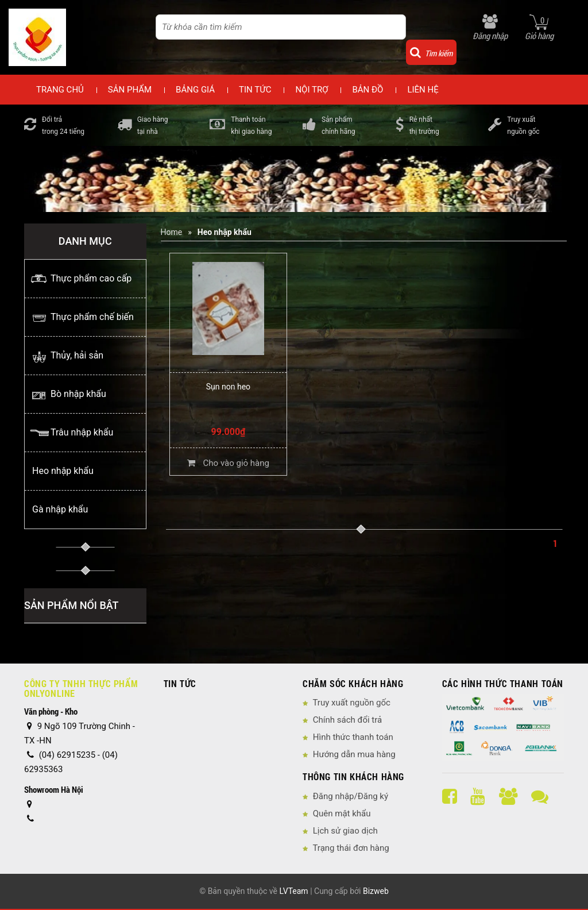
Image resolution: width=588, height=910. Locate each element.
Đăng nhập (490, 36)
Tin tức (255, 90)
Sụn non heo (228, 387)
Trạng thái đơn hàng (351, 848)
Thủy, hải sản (77, 355)
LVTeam (293, 891)
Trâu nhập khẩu (82, 432)
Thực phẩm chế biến (92, 317)
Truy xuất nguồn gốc (351, 703)
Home (172, 232)
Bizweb (376, 891)
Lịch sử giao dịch (345, 831)
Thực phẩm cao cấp (91, 278)
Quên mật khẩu (342, 813)
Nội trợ (312, 90)
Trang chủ (60, 90)
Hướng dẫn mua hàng (354, 754)
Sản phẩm (130, 90)
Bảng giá (195, 90)
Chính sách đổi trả (347, 720)
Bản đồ (367, 90)
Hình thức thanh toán (353, 737)
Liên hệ (423, 90)
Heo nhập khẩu (63, 471)
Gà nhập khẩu (60, 509)
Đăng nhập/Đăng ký (351, 796)
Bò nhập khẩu (78, 394)
